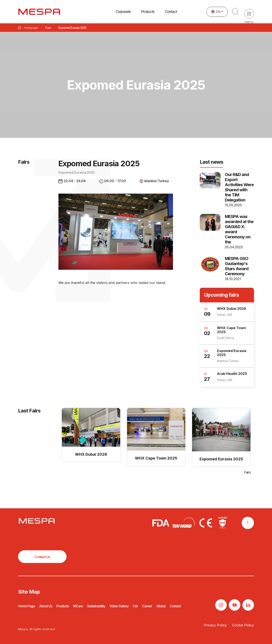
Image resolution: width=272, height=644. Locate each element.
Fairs (247, 472)
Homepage (31, 28)
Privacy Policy (215, 625)
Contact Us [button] (42, 557)
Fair (135, 606)
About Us (46, 606)
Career (147, 606)
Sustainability (96, 606)
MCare (78, 606)
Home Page (26, 606)
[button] (148, 16)
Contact (171, 20)
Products (63, 606)
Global (161, 606)
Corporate (123, 13)
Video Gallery (119, 606)
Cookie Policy (243, 625)
